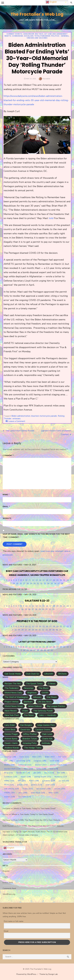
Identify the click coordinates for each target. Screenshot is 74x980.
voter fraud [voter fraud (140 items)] (38, 793)
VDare (25, 711)
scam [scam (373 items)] (50, 785)
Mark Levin (47, 734)
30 (34, 584)
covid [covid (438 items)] (54, 761)
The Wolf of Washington (16, 697)
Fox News (29, 715)
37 (59, 584)
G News (52, 684)
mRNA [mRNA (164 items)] (9, 781)
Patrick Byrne (11, 739)
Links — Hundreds (47, 715)
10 (26, 580)
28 (28, 584)
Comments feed (9, 888)
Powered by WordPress (26, 974)
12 (33, 580)
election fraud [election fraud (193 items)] (58, 765)
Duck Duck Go (32, 674)
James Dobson (35, 706)
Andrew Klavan (12, 748)
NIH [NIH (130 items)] (22, 781)
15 (43, 580)
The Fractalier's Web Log (37, 14)
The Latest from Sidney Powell (20, 431)
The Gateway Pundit (43, 711)
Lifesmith (49, 674)
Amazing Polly (30, 743)
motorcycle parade (48, 416)
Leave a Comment (17, 421)
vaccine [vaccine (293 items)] (60, 789)
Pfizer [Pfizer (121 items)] (9, 785)
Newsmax (29, 688)
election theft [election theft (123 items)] (12, 769)
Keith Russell (8, 826)
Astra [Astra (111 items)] (24, 757)
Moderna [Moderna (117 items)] (61, 777)
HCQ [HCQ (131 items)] (9, 773)
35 (52, 584)
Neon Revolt (11, 711)
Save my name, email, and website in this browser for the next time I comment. (36, 536)
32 (41, 584)
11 (30, 580)
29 (31, 584)
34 (48, 584)
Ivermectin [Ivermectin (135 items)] (23, 773)
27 (24, 584)
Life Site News (45, 702)
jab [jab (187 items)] (37, 773)
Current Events (14, 34)
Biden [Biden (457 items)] (50, 757)
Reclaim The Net (13, 684)
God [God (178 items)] (54, 769)
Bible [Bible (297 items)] (37, 757)
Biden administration (21, 416)
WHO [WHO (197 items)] (53, 793)
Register (6, 871)
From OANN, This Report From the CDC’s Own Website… (37, 820)
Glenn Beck (10, 730)
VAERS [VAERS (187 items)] (10, 793)
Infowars (37, 697)
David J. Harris (11, 743)
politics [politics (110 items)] (37, 785)
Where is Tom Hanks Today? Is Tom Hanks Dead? (35, 809)
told (51, 218)
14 (40, 580)
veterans (16, 419)
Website (7, 518)
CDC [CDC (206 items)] (8, 761)
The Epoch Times (34, 684)
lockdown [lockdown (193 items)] (11, 777)
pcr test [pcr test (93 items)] (64, 781)
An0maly (46, 743)
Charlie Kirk (47, 739)
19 (57, 580)
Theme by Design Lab (48, 974)
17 (50, 580)
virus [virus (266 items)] (23, 793)
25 (17, 584)
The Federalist (12, 688)
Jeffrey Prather (30, 734)
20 (61, 580)
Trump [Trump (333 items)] (28, 789)
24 (14, 584)
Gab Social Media (13, 674)
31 (38, 584)
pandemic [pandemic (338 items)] (49, 781)
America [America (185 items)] (10, 757)
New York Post (12, 715)
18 (54, 580)
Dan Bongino (26, 725)
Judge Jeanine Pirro (46, 725)
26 (21, 584)
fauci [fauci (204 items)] (28, 769)
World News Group (14, 706)
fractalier (46, 79)
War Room (52, 697)
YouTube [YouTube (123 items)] (25, 797)
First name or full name (14, 921)
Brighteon (32, 693)
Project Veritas (12, 702)
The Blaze (43, 688)
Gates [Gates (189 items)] (41, 769)
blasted (35, 416)
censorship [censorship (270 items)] (23, 761)
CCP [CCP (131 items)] (62, 757)
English (9, 848)
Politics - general (60, 36)
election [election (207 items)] (41, 765)
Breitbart (28, 702)
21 (64, 580)
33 (45, 584)
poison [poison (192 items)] (22, 785)
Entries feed (8, 883)
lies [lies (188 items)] (61, 773)
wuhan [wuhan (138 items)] (9, 797)
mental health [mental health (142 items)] (43, 777)
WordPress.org (9, 894)
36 (55, 584)
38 (62, 584)
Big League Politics (56, 706)
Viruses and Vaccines (37, 38)
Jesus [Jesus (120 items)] (49, 773)
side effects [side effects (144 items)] (12, 789)
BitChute (62, 674)
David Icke (25, 730)
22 (68, 580)
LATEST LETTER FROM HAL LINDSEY (37, 642)
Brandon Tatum (30, 739)
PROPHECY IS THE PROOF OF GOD (37, 621)
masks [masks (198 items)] (26, 777)
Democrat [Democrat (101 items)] (25, 765)
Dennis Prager (11, 734)
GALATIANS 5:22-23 (37, 601)
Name (6, 495)
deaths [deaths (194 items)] (9, 765)
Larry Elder (10, 725)
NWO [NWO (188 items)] (34, 781)
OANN (45, 693)
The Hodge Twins (33, 748)
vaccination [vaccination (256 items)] (43, 789)
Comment (8, 455)
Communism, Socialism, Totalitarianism (31, 36)
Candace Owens (43, 730)
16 (47, 580)
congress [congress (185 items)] (40, 761)
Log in (5, 877)
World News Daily (13, 693)
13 (37, 580)
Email (6, 507)
